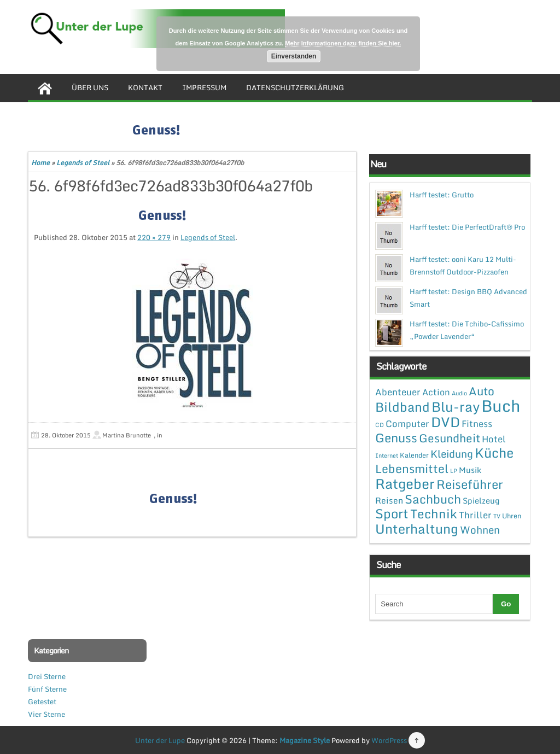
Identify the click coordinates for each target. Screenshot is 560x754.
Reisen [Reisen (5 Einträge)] (389, 500)
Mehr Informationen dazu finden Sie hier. (343, 43)
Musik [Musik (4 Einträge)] (470, 470)
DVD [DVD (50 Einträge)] (445, 422)
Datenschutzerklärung (295, 87)
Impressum (204, 87)
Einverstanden (294, 56)
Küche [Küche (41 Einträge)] (494, 452)
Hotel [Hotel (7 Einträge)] (494, 439)
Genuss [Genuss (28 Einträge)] (396, 438)
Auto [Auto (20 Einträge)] (482, 391)
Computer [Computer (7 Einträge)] (407, 423)
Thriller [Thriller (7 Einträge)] (475, 515)
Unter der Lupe (160, 740)
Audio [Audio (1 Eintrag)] (459, 393)
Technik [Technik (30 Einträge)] (434, 514)
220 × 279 (154, 237)
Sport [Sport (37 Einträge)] (392, 513)
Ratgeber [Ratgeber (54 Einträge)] (405, 484)
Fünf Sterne (47, 689)
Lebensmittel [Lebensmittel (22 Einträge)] (412, 468)
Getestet (42, 702)
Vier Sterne (46, 714)
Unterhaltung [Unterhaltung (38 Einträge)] (417, 529)
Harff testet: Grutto (442, 195)
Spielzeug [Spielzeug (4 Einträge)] (481, 500)
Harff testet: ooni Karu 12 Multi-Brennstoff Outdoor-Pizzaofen (463, 265)
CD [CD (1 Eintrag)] (380, 425)
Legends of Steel (83, 163)
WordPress (389, 740)
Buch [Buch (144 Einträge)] (501, 406)
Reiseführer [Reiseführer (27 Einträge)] (470, 484)
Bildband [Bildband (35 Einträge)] (402, 407)
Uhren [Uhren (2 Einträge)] (512, 516)
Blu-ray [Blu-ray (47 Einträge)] (456, 407)
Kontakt (145, 87)
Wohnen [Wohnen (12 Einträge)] (480, 530)
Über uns (90, 87)
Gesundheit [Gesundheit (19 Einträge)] (450, 438)
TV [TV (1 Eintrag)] (497, 516)
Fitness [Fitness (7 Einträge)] (477, 423)
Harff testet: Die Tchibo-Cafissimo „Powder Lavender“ (467, 330)
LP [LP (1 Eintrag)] (454, 471)
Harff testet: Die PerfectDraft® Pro (467, 227)
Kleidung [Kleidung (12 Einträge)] (452, 454)
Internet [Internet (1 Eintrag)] (387, 455)
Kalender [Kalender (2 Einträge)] (414, 455)
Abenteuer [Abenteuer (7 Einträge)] (398, 392)
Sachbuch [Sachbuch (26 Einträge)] (433, 499)
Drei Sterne (47, 676)
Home (40, 163)
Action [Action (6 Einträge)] (436, 392)
